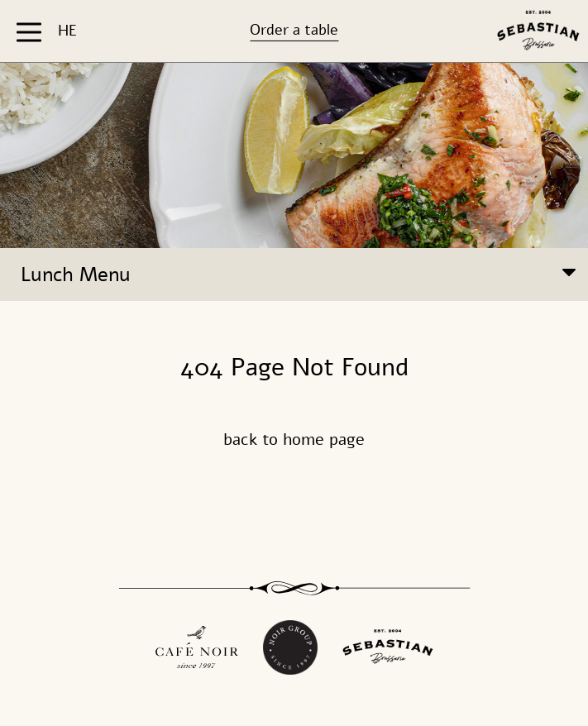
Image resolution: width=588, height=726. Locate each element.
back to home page (294, 439)
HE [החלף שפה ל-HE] (67, 31)
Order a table (294, 30)
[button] (31, 31)
